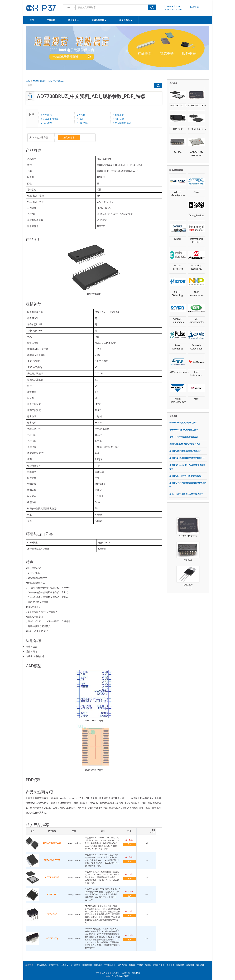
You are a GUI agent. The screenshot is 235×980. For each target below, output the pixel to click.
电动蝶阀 (200, 965)
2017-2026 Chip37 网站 (119, 976)
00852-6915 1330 (173, 9)
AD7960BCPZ (52, 877)
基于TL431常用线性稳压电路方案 (184, 437)
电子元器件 (126, 20)
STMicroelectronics (179, 372)
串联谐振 (98, 965)
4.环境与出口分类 (50, 119)
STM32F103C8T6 (197, 129)
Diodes (178, 239)
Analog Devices (196, 215)
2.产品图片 (82, 115)
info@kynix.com (172, 6)
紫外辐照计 (75, 965)
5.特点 (80, 119)
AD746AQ (52, 914)
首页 (97, 973)
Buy (129, 844)
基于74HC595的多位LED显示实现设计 (186, 494)
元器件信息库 (99, 20)
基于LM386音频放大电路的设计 (183, 423)
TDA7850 (178, 129)
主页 (32, 20)
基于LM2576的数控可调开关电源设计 (186, 476)
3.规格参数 (118, 115)
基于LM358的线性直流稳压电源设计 (185, 451)
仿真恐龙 (65, 965)
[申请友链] (195, 7)
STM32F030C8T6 (178, 105)
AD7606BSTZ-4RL (52, 843)
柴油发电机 (87, 965)
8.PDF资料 (82, 123)
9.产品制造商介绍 (122, 123)
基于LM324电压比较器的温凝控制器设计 (187, 458)
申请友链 (126, 973)
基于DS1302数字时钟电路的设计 (184, 430)
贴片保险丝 (42, 965)
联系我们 (136, 973)
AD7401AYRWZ (52, 860)
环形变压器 (54, 965)
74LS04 (178, 152)
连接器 (132, 965)
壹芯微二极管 (159, 965)
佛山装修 (170, 965)
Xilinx (196, 399)
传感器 (148, 965)
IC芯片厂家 (122, 965)
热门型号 (106, 973)
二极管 (140, 965)
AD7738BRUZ (56, 81)
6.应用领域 (118, 119)
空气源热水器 (110, 965)
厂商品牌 (51, 20)
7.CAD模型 (46, 123)
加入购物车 (69, 137)
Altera (196, 192)
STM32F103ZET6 (197, 105)
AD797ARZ (52, 895)
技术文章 (74, 20)
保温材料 (190, 965)
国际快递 (180, 965)
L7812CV (188, 585)
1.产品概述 (46, 115)
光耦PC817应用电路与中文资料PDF (185, 444)
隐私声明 (116, 973)
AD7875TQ (52, 938)
